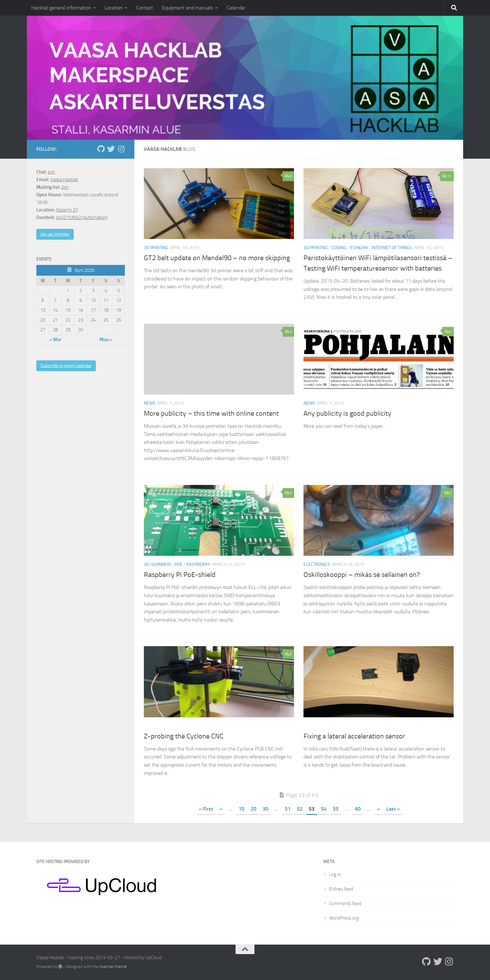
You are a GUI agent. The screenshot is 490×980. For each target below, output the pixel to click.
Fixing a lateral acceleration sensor (354, 736)
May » (106, 340)
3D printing (156, 248)
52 (300, 809)
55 (336, 809)
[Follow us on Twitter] (111, 149)
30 (266, 809)
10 (447, 176)
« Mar (55, 340)
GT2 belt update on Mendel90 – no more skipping (217, 258)
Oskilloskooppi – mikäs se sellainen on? (362, 575)
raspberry (198, 564)
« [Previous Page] (221, 809)
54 (324, 809)
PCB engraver (159, 726)
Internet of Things (392, 248)
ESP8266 (359, 248)
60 (358, 809)
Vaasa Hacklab (64, 180)
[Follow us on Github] (101, 149)
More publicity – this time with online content (211, 413)
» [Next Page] (379, 809)
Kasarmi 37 (67, 210)
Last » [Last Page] (393, 809)
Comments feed (345, 903)
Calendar (236, 8)
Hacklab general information (61, 8)
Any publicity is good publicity (347, 413)
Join (51, 172)
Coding (339, 248)
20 (254, 809)
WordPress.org (344, 918)
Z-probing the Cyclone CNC (184, 736)
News (150, 403)
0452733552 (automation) (82, 217)
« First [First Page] (206, 809)
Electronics (317, 564)
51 (288, 809)
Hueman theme (113, 967)
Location (114, 8)
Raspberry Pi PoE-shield (180, 575)
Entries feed (341, 889)
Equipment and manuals (187, 8)
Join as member (55, 234)
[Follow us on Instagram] (121, 149)
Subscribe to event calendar (66, 366)
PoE (178, 564)
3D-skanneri (157, 564)
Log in (335, 874)
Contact (145, 8)
